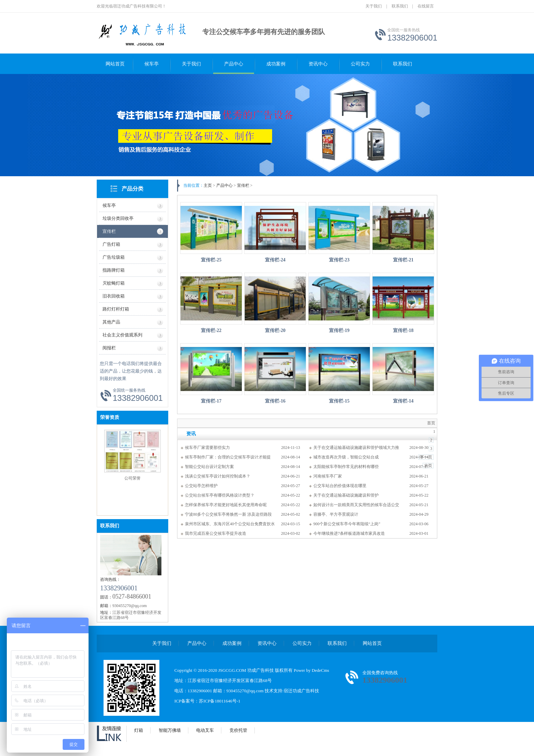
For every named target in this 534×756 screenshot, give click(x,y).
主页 (208, 185)
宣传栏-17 (211, 401)
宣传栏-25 (211, 260)
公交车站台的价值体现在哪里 (340, 486)
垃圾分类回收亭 (118, 218)
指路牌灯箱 (114, 270)
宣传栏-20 (275, 330)
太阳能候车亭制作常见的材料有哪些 (346, 467)
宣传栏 (109, 231)
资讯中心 (318, 64)
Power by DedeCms (311, 670)
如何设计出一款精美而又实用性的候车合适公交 (356, 505)
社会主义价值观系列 (122, 335)
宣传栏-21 (403, 260)
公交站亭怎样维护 (201, 486)
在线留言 (426, 6)
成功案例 (276, 64)
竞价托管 (238, 730)
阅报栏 (109, 348)
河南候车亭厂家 (328, 476)
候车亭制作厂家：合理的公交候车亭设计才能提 (228, 457)
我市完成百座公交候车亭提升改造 (216, 533)
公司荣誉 (132, 478)
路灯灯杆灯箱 (116, 309)
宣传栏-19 (339, 330)
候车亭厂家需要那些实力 (207, 448)
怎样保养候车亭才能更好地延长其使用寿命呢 (226, 505)
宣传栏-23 (339, 260)
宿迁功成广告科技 (301, 691)
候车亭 (152, 64)
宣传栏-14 (403, 401)
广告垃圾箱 (114, 257)
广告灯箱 (111, 244)
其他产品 (111, 322)
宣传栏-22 (211, 330)
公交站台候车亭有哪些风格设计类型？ (220, 495)
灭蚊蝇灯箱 (114, 283)
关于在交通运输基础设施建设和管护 (346, 495)
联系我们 (400, 6)
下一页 (426, 457)
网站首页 (115, 64)
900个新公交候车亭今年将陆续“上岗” (347, 524)
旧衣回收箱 (114, 296)
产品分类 (132, 189)
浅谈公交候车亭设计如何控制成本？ (218, 476)
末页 (428, 466)
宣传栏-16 (275, 401)
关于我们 (374, 6)
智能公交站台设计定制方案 (209, 467)
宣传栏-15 (339, 401)
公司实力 (360, 64)
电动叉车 (205, 730)
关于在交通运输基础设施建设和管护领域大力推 (356, 448)
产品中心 (234, 64)
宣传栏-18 (403, 330)
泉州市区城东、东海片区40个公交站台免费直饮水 (230, 524)
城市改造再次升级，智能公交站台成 (346, 457)
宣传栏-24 (275, 260)
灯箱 (139, 730)
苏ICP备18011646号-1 (220, 701)
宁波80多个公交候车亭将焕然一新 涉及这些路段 (228, 514)
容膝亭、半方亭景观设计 (336, 514)
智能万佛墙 (170, 730)
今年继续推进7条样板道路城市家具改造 (349, 533)
